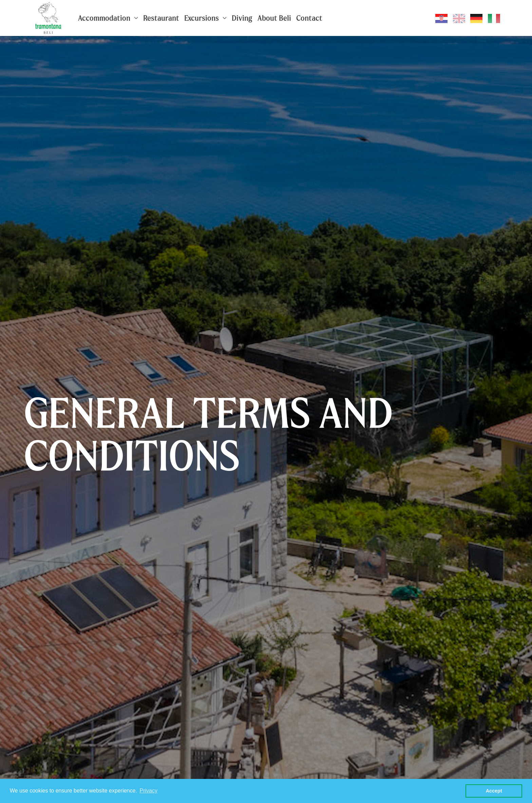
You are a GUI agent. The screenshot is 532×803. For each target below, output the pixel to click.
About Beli (274, 18)
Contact (309, 18)
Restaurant (161, 18)
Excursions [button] (205, 18)
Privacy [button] (148, 791)
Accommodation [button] (108, 18)
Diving (242, 18)
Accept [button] (494, 791)
